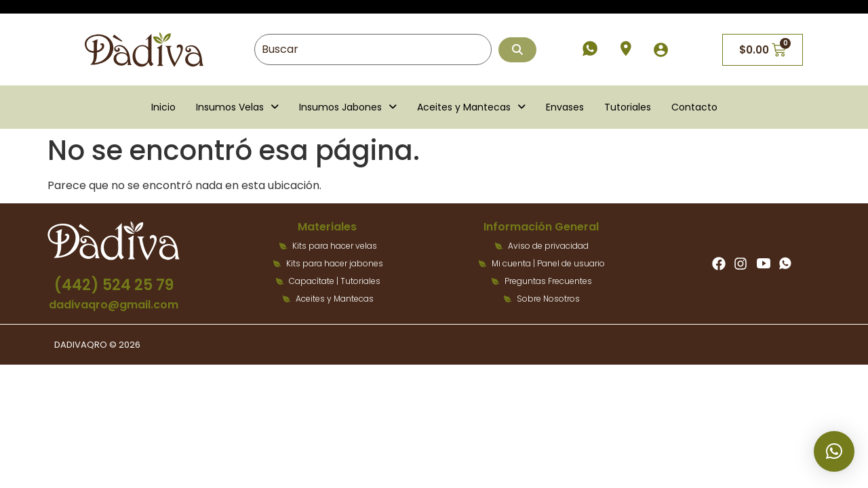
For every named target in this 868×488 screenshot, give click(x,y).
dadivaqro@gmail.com (114, 305)
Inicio (163, 107)
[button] (237, 107)
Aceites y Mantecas (471, 107)
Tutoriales (628, 107)
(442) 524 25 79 (114, 285)
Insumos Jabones (348, 107)
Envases (565, 107)
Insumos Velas (237, 107)
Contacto (694, 107)
